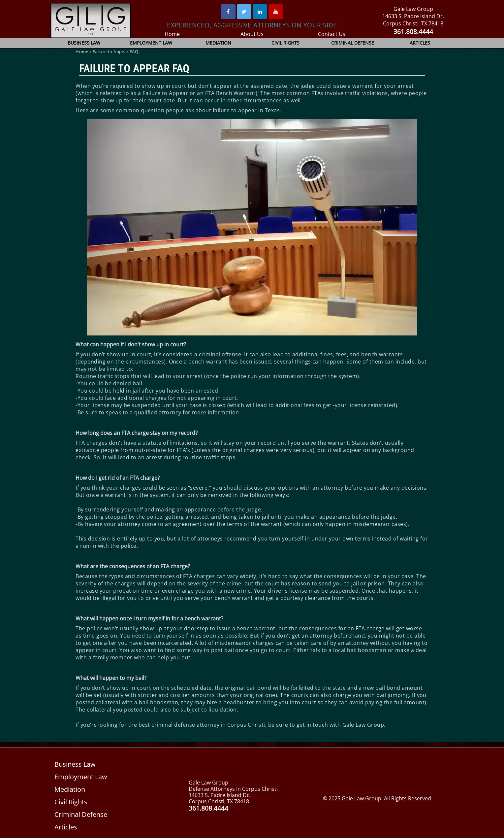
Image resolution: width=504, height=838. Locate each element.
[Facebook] (228, 12)
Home (172, 34)
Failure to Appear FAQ (134, 69)
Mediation (218, 43)
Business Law (84, 43)
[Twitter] (244, 12)
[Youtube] (276, 12)
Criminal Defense (353, 43)
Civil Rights (286, 43)
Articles (420, 43)
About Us (252, 34)
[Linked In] (260, 12)
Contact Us (332, 34)
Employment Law (151, 43)
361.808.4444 (413, 32)
